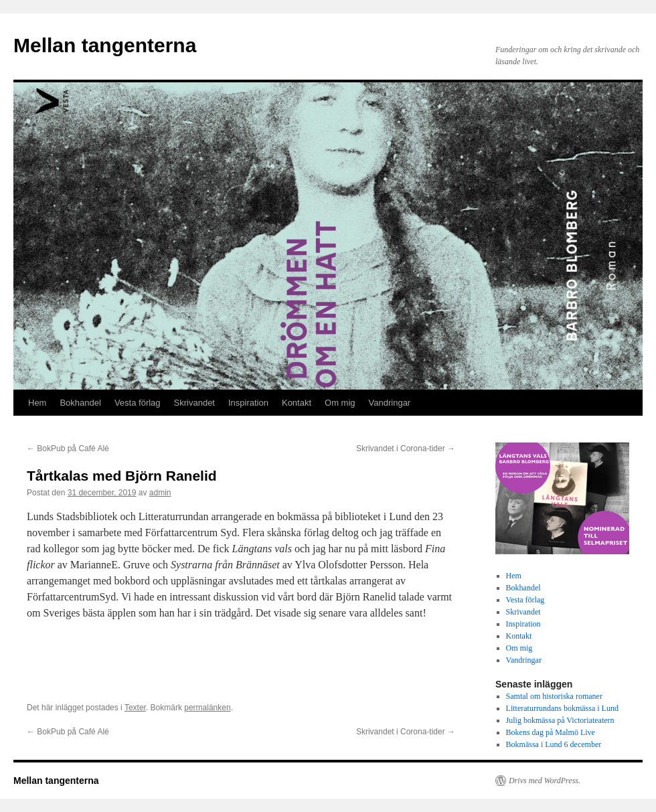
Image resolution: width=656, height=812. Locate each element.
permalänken (207, 708)
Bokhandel (80, 403)
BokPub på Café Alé (68, 449)
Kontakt (297, 403)
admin (160, 493)
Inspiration (248, 403)
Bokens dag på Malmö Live (551, 732)
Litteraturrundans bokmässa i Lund (562, 708)
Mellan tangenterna (105, 45)
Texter (135, 708)
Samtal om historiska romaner (554, 696)
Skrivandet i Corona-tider (406, 449)
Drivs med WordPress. (545, 781)
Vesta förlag (138, 403)
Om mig (340, 403)
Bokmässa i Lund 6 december (554, 744)
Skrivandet (194, 403)
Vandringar (390, 403)
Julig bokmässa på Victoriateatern (560, 720)
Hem (37, 403)
